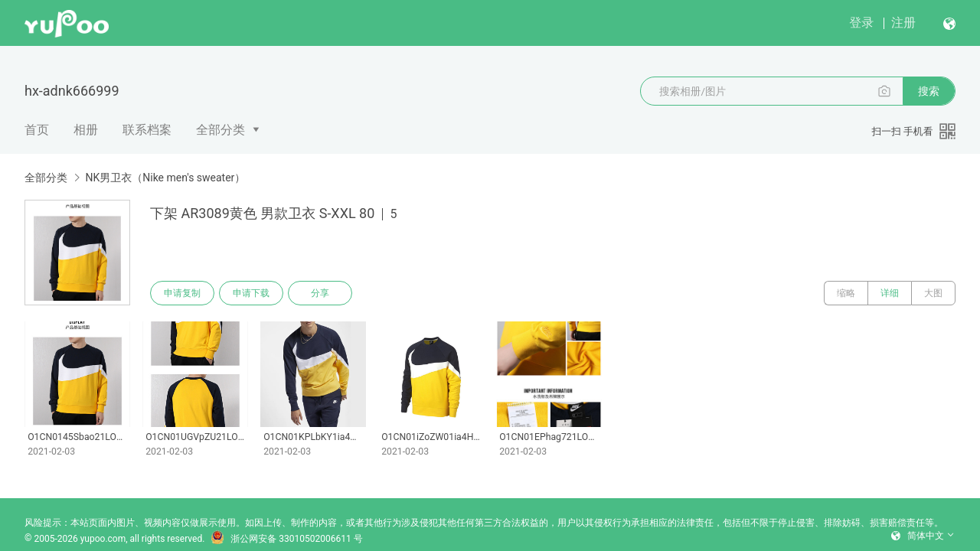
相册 (86, 130)
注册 (903, 23)
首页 (37, 130)
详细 (890, 293)
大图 (933, 293)
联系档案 (147, 130)
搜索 (929, 91)
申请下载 (251, 293)
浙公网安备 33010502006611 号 (286, 539)
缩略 (846, 293)
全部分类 (220, 130)
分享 (320, 293)
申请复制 (182, 293)
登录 (861, 23)
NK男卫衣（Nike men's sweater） (165, 178)
